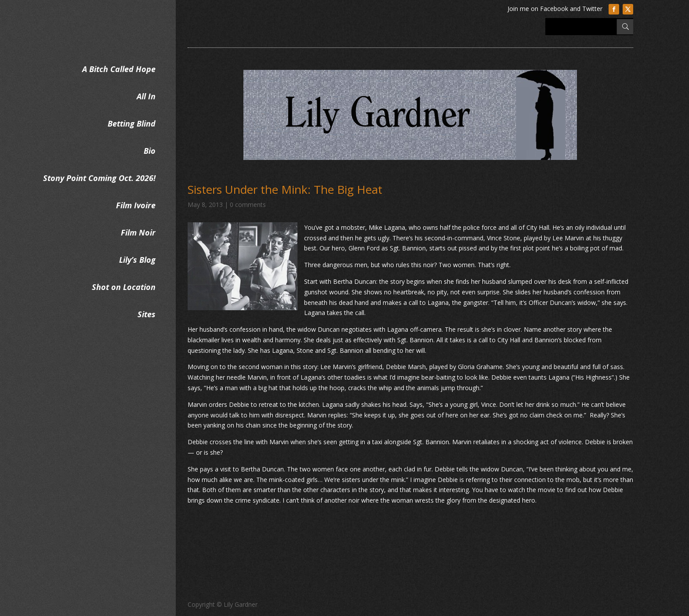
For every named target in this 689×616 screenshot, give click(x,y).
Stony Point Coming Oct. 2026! (99, 178)
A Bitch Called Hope (119, 69)
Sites (147, 314)
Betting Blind (132, 123)
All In (146, 96)
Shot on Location (124, 287)
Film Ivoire (136, 205)
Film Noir (138, 232)
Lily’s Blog (137, 260)
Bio (150, 151)
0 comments (248, 205)
